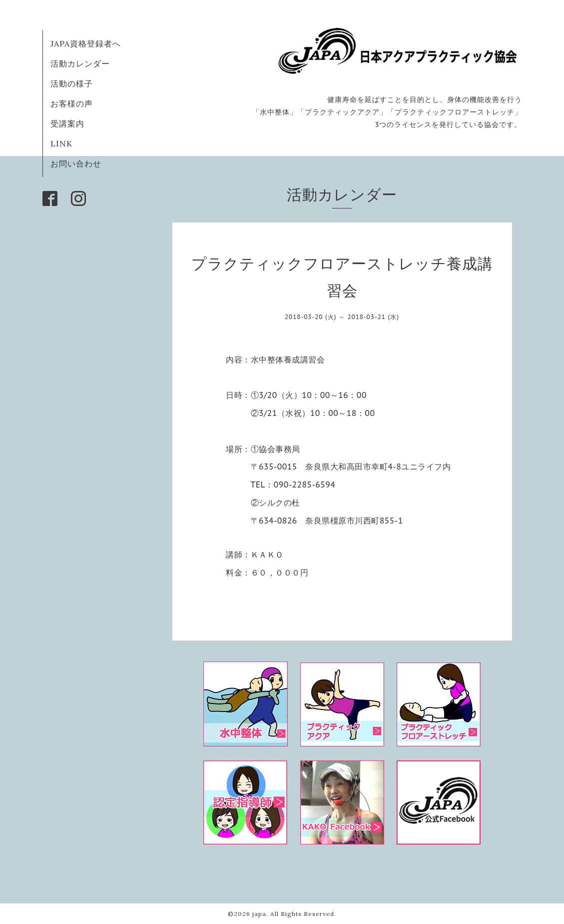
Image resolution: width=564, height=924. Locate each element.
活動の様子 (72, 83)
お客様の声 (72, 103)
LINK (61, 143)
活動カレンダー (80, 63)
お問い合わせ (76, 163)
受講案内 (67, 123)
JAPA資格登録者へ (86, 43)
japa (259, 914)
